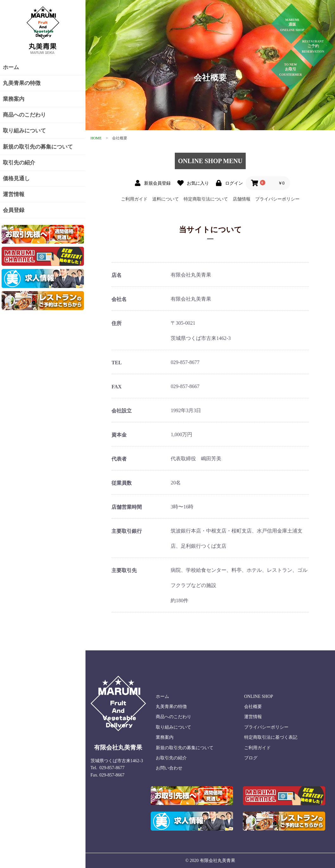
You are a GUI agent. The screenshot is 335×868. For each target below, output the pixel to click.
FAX (117, 387)
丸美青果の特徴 (22, 83)
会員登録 (14, 210)
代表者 (119, 459)
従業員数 (122, 483)
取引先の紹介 (19, 163)
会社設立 (122, 411)
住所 (117, 323)
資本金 (119, 435)
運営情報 (14, 194)
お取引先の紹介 (171, 758)
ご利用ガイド (134, 199)
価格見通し (16, 179)
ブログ (251, 758)
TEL (117, 363)
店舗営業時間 (127, 507)
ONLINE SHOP (259, 696)
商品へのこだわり (24, 115)
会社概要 (253, 707)
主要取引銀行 (127, 531)
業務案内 (14, 99)
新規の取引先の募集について (38, 147)
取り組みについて (24, 131)
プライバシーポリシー (277, 199)
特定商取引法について (206, 199)
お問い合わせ (169, 768)
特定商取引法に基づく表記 (271, 737)
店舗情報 (242, 199)
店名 (117, 275)
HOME (96, 138)
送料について (166, 199)
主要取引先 (124, 570)
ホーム (11, 67)
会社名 (119, 299)
